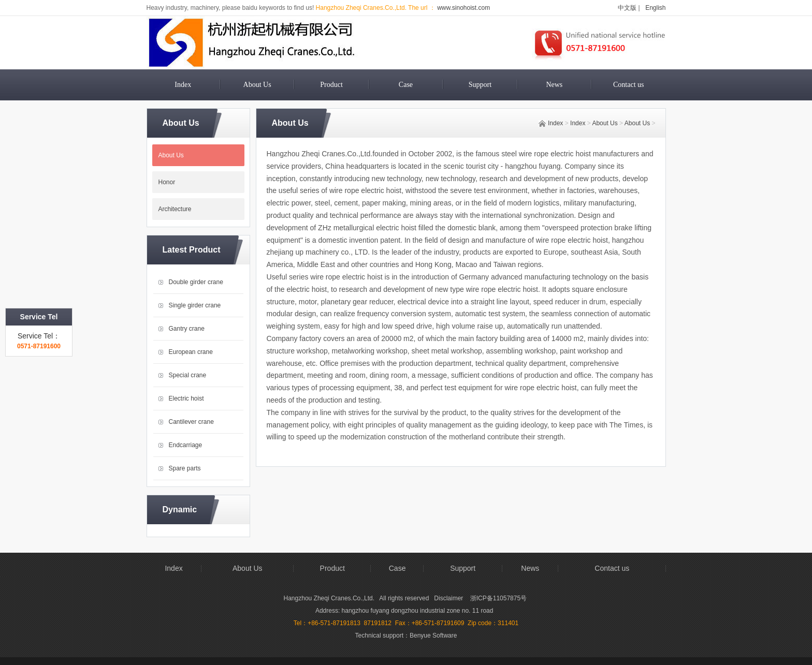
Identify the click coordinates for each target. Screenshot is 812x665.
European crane (191, 352)
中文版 (627, 8)
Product (331, 85)
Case (406, 85)
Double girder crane (196, 282)
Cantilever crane (191, 422)
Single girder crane (195, 305)
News (554, 85)
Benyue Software (433, 636)
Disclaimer (449, 598)
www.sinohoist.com (463, 8)
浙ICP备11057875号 (498, 598)
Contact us (629, 85)
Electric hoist (186, 398)
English (655, 8)
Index (183, 85)
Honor (167, 182)
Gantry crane (187, 329)
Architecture (175, 209)
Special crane (188, 375)
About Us (257, 85)
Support (480, 85)
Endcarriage (186, 445)
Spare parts (185, 468)
